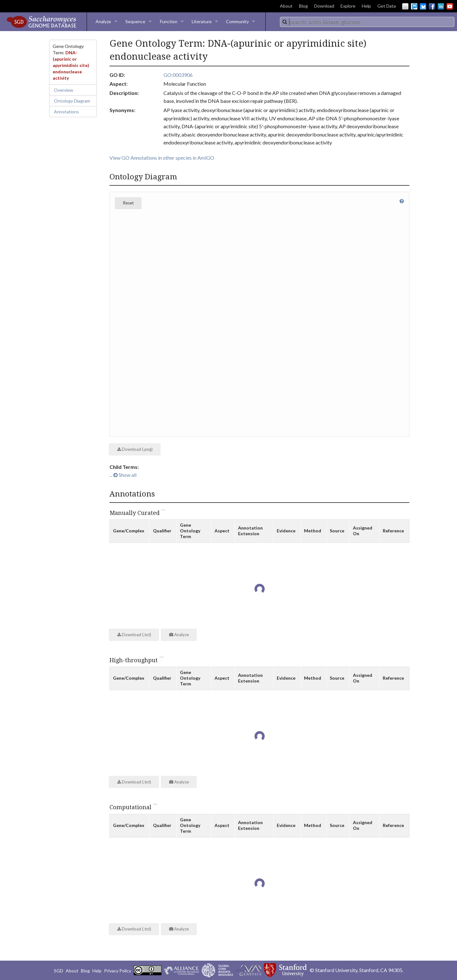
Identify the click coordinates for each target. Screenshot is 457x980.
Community (237, 21)
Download (324, 6)
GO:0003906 (178, 75)
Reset (128, 203)
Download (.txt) (134, 635)
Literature (202, 21)
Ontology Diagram (72, 101)
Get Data (387, 6)
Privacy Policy (118, 971)
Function (169, 21)
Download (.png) (135, 449)
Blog (303, 6)
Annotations (66, 112)
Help (366, 6)
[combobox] (367, 22)
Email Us (405, 6)
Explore (348, 6)
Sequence (135, 21)
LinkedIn (441, 6)
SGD (59, 971)
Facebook (432, 6)
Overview (64, 90)
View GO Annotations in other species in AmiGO (162, 158)
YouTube (450, 6)
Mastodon (414, 6)
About (286, 6)
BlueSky (423, 6)
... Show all (123, 475)
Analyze (103, 21)
